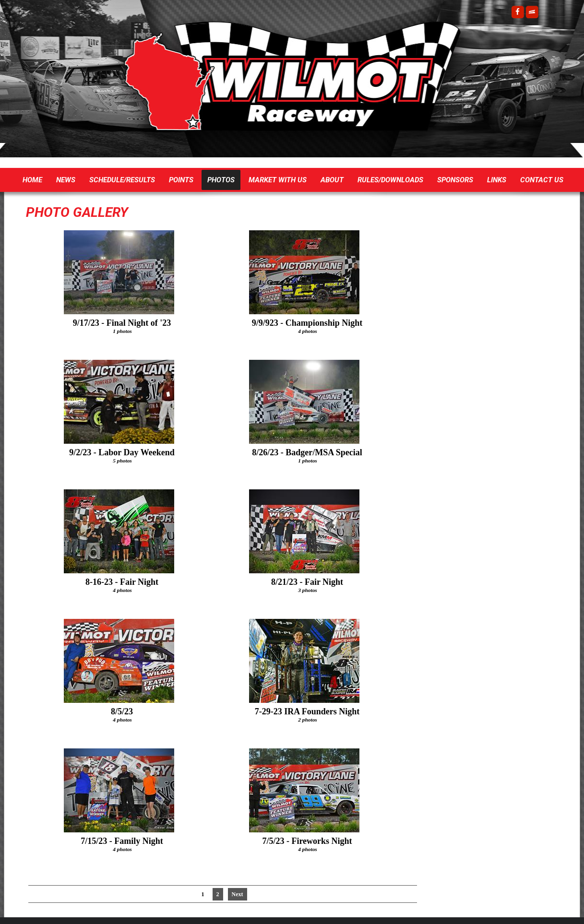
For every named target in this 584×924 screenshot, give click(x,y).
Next (238, 894)
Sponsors (455, 180)
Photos (221, 180)
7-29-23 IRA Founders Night (307, 711)
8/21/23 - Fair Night (307, 582)
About (332, 180)
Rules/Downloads (390, 180)
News (66, 180)
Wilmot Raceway (283, 82)
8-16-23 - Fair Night (122, 582)
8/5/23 (122, 711)
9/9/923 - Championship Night (307, 323)
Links (497, 180)
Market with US (278, 180)
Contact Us (542, 180)
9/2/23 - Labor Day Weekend (122, 452)
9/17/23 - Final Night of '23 (122, 323)
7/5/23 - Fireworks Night (307, 841)
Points (181, 180)
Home (32, 180)
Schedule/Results (122, 180)
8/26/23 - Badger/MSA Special (307, 452)
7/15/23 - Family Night (122, 841)
